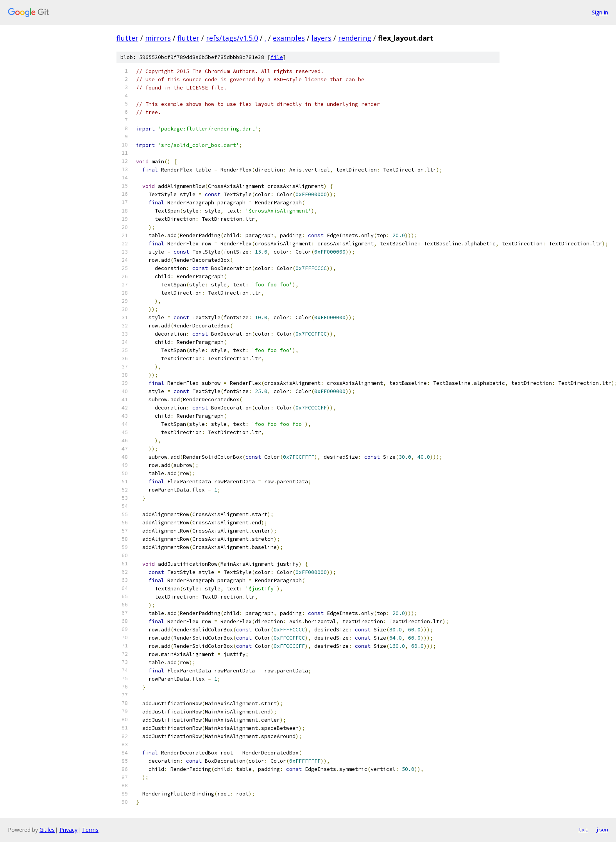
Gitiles (47, 830)
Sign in (600, 12)
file (277, 57)
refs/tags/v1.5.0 (232, 38)
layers (321, 38)
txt (583, 829)
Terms (90, 830)
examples (289, 38)
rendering (355, 38)
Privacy (68, 830)
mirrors (158, 38)
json (602, 829)
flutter (127, 38)
